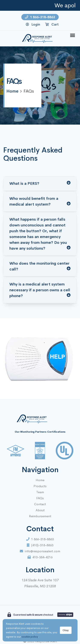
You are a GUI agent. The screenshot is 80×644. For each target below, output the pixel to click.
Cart (52, 24)
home (12, 91)
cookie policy (30, 637)
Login (33, 24)
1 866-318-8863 (40, 17)
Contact (40, 504)
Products (40, 486)
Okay (66, 630)
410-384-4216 (40, 557)
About (40, 510)
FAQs (40, 498)
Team (40, 492)
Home (40, 480)
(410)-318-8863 (40, 545)
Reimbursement (40, 516)
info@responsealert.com (40, 551)
